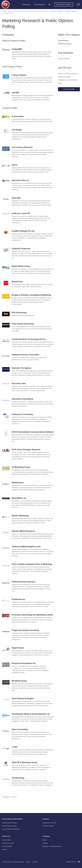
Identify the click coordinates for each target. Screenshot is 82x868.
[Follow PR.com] (78, 862)
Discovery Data (19, 383)
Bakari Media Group (21, 266)
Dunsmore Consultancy (23, 399)
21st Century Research (22, 147)
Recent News (7, 840)
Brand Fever (17, 282)
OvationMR (17, 49)
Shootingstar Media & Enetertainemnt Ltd (31, 714)
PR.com (10, 862)
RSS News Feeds (8, 843)
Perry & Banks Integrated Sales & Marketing (32, 564)
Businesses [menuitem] (27, 4)
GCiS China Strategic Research (26, 450)
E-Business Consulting (22, 414)
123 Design (17, 130)
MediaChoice (18, 483)
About (45, 840)
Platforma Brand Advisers (23, 582)
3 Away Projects (19, 75)
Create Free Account (49, 823)
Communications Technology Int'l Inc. (29, 339)
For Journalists (7, 846)
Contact (45, 843)
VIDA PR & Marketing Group (25, 762)
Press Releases (63, 41)
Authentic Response (21, 249)
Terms (28, 862)
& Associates (18, 116)
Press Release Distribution (11, 829)
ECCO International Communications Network (33, 432)
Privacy (35, 862)
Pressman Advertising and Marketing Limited (32, 615)
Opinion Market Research (23, 531)
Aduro (15, 165)
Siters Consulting (20, 729)
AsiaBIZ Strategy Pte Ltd (23, 231)
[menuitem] (50, 5)
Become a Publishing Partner (52, 846)
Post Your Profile (69, 89)
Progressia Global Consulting (25, 630)
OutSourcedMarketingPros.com (26, 547)
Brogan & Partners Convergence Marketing (31, 295)
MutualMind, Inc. (19, 498)
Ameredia (16, 198)
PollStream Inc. (19, 599)
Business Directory (7, 11)
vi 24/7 (15, 747)
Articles (5, 850)
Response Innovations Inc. (24, 663)
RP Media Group (19, 681)
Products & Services (65, 44)
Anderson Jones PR (21, 213)
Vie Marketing (18, 778)
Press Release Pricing (10, 826)
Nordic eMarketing (20, 516)
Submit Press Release (64, 4)
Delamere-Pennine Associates (25, 355)
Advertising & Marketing (57, 11)
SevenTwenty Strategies (23, 698)
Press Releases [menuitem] (40, 4)
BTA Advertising (19, 313)
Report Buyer (18, 648)
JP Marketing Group (21, 467)
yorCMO (15, 93)
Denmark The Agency (22, 368)
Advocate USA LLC (20, 180)
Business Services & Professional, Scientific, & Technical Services (31, 11)
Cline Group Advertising (23, 324)
